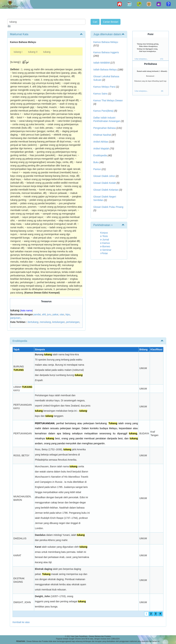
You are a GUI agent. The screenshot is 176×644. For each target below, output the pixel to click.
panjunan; (16, 318)
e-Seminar (106, 250)
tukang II (33, 52)
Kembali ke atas (21, 622)
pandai (37, 314)
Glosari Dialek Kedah (105, 183)
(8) (162, 91)
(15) (162, 59)
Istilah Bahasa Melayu (105, 70)
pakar (55, 314)
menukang (45, 322)
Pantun (97, 169)
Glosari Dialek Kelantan (106, 190)
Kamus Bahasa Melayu (106, 42)
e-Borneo (105, 246)
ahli (44, 314)
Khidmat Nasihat (102, 135)
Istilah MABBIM (102, 63)
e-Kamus (105, 243)
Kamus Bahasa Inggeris (106, 52)
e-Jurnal (105, 240)
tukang (47, 52)
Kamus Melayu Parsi (104, 87)
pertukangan (73, 322)
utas (62, 314)
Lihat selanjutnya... (141, 59)
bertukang (33, 322)
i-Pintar (104, 253)
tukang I (18, 52)
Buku (96, 162)
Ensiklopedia (100, 155)
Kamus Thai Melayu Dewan (108, 100)
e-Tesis (104, 236)
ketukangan (58, 322)
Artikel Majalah (101, 149)
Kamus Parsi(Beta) (103, 111)
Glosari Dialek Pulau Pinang (108, 207)
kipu (68, 314)
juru (49, 314)
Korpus (104, 233)
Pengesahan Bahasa (104, 128)
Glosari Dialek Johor (104, 176)
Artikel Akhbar (101, 142)
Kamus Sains (100, 94)
